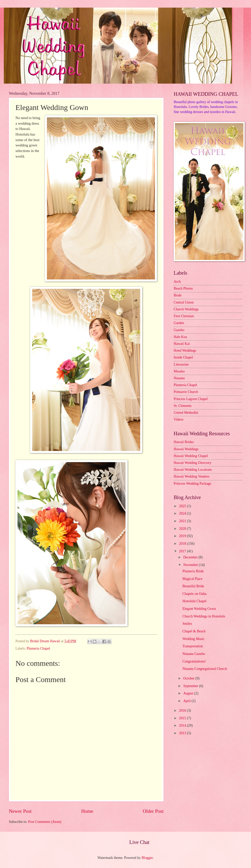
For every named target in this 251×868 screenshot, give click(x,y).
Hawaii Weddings (186, 449)
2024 (183, 513)
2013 (183, 733)
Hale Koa (180, 337)
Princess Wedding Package (192, 484)
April (187, 701)
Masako (179, 371)
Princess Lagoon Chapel (191, 399)
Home (87, 811)
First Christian (184, 316)
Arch (177, 282)
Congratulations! (194, 661)
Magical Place (192, 579)
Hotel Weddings (185, 351)
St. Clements (183, 406)
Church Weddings (186, 309)
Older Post (153, 811)
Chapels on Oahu (194, 594)
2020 (183, 529)
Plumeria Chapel (38, 648)
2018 (183, 544)
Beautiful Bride (193, 586)
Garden (179, 323)
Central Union (184, 302)
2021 (183, 521)
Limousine (181, 364)
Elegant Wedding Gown (199, 609)
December (191, 557)
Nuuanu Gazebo (194, 654)
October (189, 678)
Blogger (147, 858)
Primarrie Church (186, 392)
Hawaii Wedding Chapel (191, 456)
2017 (183, 551)
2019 (183, 536)
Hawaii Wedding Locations (193, 470)
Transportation (193, 646)
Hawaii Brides (184, 442)
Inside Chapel (183, 357)
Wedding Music (193, 639)
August (189, 693)
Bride (178, 295)
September (191, 686)
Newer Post (20, 811)
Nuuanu (179, 378)
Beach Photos (183, 288)
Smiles (187, 624)
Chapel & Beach (194, 631)
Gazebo (179, 330)
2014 (183, 725)
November (191, 565)
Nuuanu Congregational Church (205, 669)
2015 (183, 718)
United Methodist (186, 413)
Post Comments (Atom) (45, 822)
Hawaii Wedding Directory (193, 463)
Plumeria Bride (193, 571)
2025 (183, 506)
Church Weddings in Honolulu (204, 616)
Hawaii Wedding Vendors (192, 476)
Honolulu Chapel (194, 601)
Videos (178, 419)
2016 (183, 711)
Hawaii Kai (182, 344)
